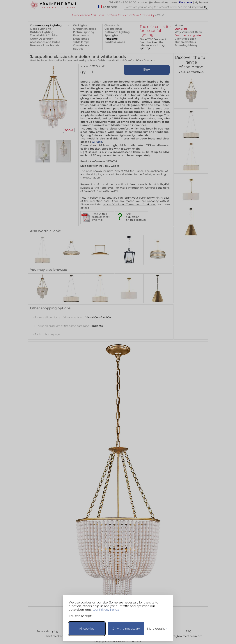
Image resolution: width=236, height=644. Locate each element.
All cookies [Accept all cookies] (87, 629)
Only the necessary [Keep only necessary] (126, 629)
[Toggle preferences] (156, 629)
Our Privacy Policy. (106, 610)
